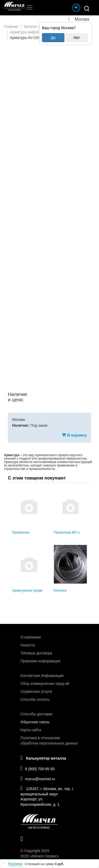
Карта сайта (31, 730)
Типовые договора (36, 653)
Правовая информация (41, 661)
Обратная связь (35, 722)
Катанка (60, 590)
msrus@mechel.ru (38, 778)
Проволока (21, 532)
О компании (31, 637)
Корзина (15, 864)
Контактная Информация (42, 676)
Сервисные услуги (36, 691)
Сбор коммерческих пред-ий (45, 684)
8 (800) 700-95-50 (38, 768)
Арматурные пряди (27, 590)
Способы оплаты (35, 699)
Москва (82, 19)
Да (53, 38)
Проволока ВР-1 (67, 532)
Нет (77, 38)
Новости (28, 645)
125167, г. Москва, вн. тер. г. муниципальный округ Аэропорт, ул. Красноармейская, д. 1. (47, 796)
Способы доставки (37, 714)
